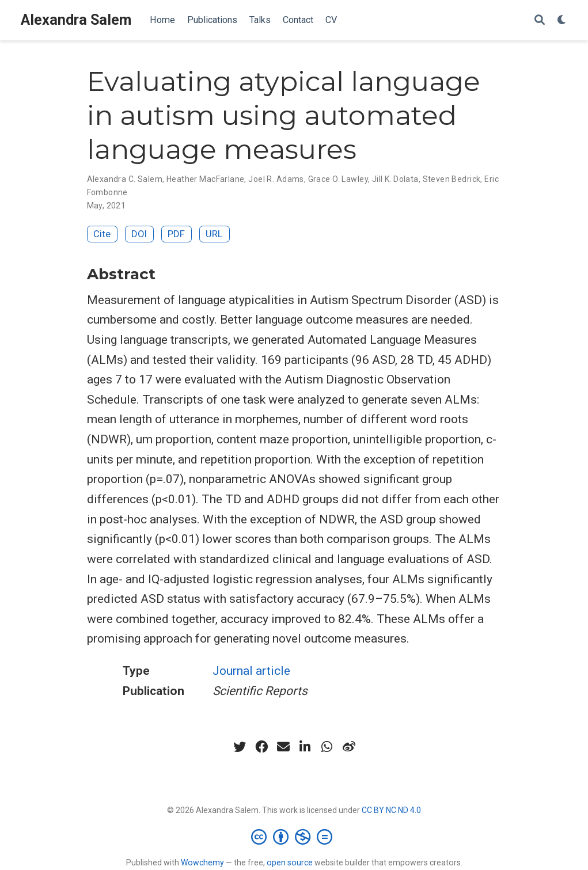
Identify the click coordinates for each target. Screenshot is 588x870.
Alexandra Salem (76, 20)
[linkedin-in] (305, 747)
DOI (139, 234)
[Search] (540, 20)
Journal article (251, 671)
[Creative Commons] (294, 837)
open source (290, 863)
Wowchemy (202, 863)
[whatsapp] (327, 747)
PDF (176, 234)
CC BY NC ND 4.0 (391, 810)
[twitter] (240, 747)
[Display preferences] (562, 20)
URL (214, 234)
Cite (102, 234)
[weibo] (349, 747)
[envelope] (283, 747)
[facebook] (261, 747)
